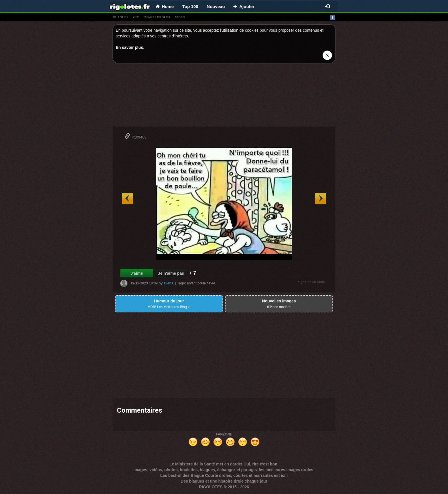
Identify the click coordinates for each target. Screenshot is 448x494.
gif (136, 17)
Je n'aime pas (171, 273)
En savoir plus (129, 47)
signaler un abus (311, 282)
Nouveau (216, 6)
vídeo (180, 17)
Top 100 (190, 6)
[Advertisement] (224, 96)
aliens (168, 283)
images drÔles (157, 17)
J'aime (137, 273)
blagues (121, 17)
